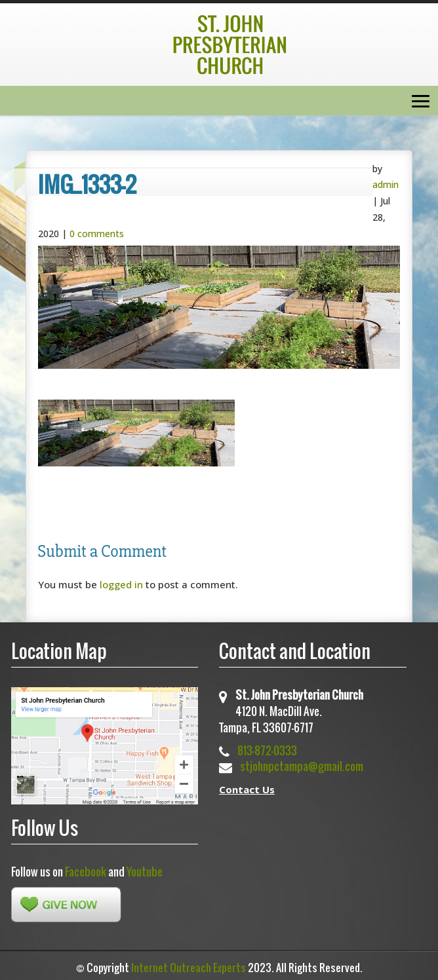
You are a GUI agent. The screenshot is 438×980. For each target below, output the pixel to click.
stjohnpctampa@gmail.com (302, 766)
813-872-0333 (267, 750)
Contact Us (247, 789)
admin (386, 184)
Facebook (86, 872)
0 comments (97, 234)
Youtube (145, 872)
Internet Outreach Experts (189, 968)
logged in (121, 584)
